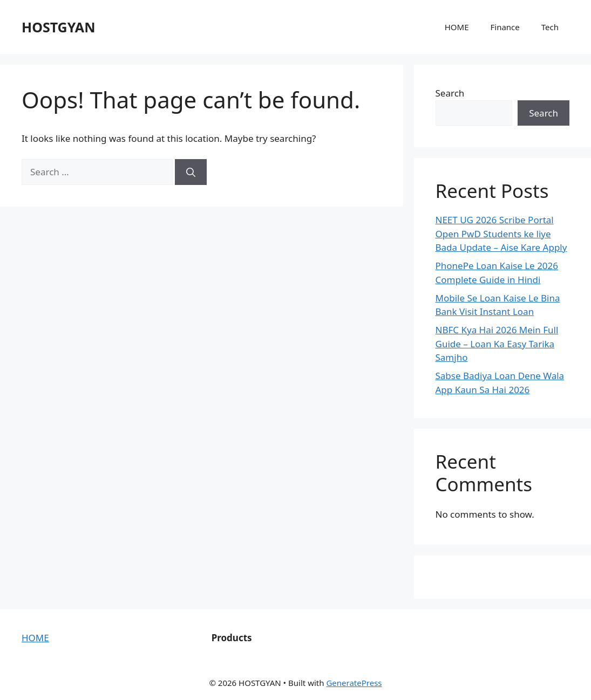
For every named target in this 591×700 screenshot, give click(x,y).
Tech (550, 27)
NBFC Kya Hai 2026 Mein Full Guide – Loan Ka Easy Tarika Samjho (497, 344)
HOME (457, 27)
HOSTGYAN (58, 27)
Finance (505, 27)
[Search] (191, 172)
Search (450, 93)
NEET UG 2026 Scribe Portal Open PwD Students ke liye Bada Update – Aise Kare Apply (501, 234)
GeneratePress (354, 683)
